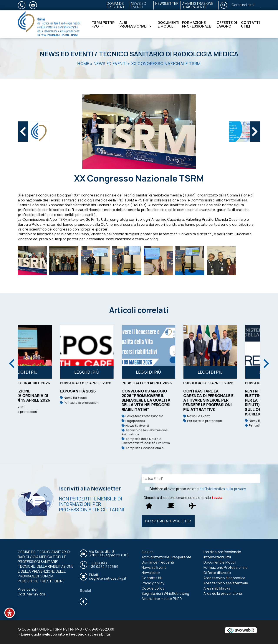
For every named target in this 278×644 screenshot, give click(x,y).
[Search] (245, 5)
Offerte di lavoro (227, 24)
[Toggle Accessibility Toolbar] (10, 613)
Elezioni (148, 552)
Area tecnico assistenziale (226, 583)
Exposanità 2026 (99, 391)
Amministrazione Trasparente (198, 5)
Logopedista (155, 421)
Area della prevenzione (223, 593)
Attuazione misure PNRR (162, 599)
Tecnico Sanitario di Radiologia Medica (169, 54)
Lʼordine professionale (222, 552)
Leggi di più (46, 372)
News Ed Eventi (139, 5)
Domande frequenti (116, 5)
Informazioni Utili (217, 557)
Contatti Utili (250, 24)
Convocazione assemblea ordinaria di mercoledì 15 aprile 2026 (46, 396)
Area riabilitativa (217, 588)
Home (83, 64)
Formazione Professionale (196, 24)
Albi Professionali (136, 24)
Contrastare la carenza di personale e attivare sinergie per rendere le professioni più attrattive (230, 400)
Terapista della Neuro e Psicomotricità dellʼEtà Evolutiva (167, 441)
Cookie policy (153, 588)
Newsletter (167, 3)
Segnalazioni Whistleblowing (165, 593)
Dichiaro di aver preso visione (198, 489)
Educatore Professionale (164, 416)
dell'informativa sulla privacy (223, 489)
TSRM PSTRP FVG (103, 24)
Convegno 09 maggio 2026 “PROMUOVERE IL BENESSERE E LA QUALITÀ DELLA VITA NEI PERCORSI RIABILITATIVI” (167, 400)
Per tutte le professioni (39, 412)
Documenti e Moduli (169, 24)
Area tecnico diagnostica (224, 578)
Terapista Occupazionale (164, 448)
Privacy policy (153, 583)
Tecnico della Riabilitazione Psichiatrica (166, 432)
